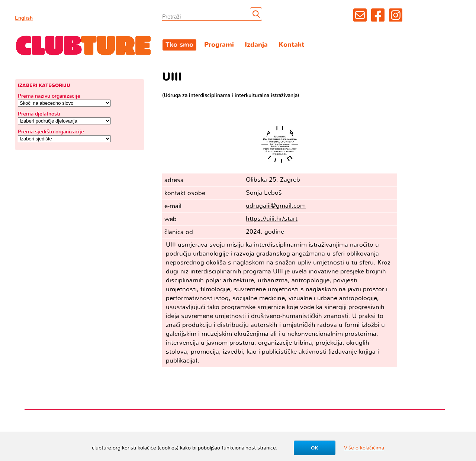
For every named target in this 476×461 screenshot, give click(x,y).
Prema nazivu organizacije (49, 96)
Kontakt (291, 45)
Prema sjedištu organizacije (51, 132)
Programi (219, 45)
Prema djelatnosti (39, 114)
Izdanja (256, 45)
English (24, 18)
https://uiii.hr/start (272, 219)
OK (315, 448)
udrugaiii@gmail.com (276, 206)
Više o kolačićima (364, 448)
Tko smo (179, 45)
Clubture (84, 45)
